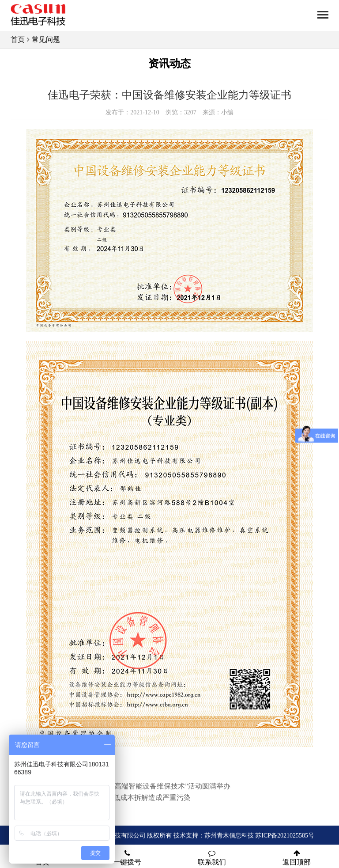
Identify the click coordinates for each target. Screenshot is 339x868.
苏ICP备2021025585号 (285, 836)
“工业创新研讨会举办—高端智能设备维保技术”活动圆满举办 (136, 786)
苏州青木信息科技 (229, 836)
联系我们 (212, 858)
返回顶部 (297, 858)
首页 (18, 40)
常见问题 (46, 40)
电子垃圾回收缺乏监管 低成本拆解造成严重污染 (116, 798)
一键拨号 (127, 858)
